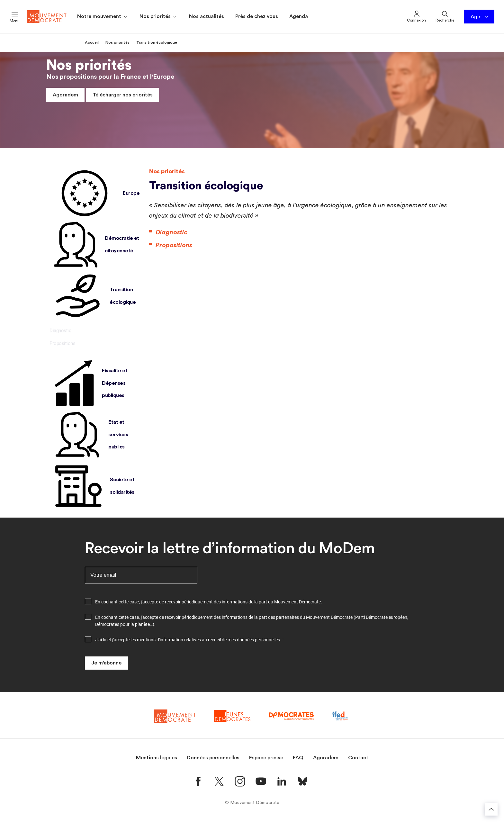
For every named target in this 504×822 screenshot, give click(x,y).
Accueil (92, 42)
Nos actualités (207, 16)
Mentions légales (157, 758)
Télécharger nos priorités (123, 95)
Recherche (445, 16)
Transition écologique (93, 296)
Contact (358, 758)
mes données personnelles (254, 640)
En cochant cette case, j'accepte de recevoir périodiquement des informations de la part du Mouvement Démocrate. (209, 602)
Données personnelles (213, 758)
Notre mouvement (103, 17)
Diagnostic (60, 333)
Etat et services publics (89, 435)
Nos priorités (159, 17)
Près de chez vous (257, 16)
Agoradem (65, 95)
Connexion (416, 16)
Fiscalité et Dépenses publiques (88, 383)
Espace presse (266, 758)
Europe (94, 193)
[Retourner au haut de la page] (491, 809)
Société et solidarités (92, 486)
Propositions (62, 346)
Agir (480, 17)
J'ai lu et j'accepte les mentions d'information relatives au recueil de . (188, 640)
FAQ (298, 758)
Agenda (299, 16)
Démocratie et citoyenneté (94, 245)
